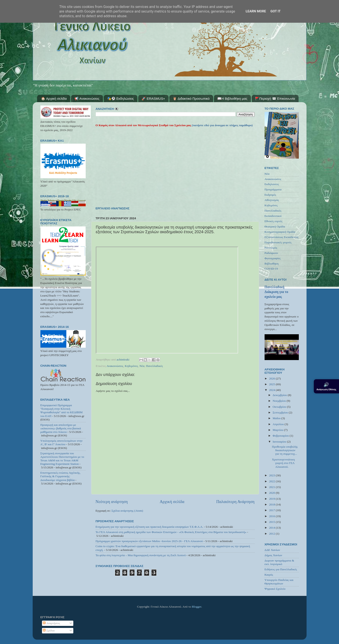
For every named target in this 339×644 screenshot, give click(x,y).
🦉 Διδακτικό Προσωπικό (191, 99)
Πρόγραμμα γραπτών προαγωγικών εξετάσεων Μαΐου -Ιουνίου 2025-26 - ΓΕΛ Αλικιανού (149, 541)
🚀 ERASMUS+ (153, 99)
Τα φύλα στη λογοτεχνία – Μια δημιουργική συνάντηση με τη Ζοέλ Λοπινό (141, 555)
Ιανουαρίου (280, 442)
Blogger (196, 607)
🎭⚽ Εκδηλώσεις (121, 99)
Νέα (142, 366)
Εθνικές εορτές (274, 221)
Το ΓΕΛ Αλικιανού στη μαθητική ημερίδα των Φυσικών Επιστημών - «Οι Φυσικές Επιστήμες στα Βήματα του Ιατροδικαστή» (171, 532)
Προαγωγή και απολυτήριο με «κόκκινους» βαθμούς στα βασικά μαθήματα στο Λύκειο (61, 428)
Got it (275, 11)
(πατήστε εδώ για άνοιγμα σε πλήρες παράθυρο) (222, 125)
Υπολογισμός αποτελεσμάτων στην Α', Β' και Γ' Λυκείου (62, 442)
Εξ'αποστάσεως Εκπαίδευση (281, 237)
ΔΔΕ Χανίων (272, 550)
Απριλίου (279, 424)
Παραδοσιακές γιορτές (278, 242)
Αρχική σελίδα (172, 502)
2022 (272, 481)
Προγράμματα (273, 189)
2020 (272, 493)
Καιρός (269, 575)
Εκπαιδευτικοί (273, 216)
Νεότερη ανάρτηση (112, 502)
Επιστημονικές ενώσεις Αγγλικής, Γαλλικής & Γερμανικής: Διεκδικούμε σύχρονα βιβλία (61, 476)
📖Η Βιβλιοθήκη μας (232, 99)
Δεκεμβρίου (280, 395)
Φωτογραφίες (273, 258)
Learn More (256, 11)
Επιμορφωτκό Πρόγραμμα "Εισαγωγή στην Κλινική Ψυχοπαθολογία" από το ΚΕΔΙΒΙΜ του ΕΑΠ (62, 411)
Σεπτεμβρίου (281, 412)
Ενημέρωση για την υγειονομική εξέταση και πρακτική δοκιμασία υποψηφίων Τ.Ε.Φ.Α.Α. (149, 527)
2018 (272, 504)
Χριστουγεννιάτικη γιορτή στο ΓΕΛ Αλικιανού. (283, 463)
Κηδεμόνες (131, 366)
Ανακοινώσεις (115, 366)
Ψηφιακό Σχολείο (275, 589)
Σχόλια (49, 630)
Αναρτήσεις (51, 623)
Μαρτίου (278, 430)
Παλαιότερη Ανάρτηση (235, 502)
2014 (272, 528)
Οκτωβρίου (280, 407)
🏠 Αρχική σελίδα (54, 99)
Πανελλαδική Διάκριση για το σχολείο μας (276, 292)
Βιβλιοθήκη (272, 264)
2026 (272, 378)
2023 (272, 475)
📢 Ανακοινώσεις (87, 99)
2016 (272, 516)
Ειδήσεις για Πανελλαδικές (281, 569)
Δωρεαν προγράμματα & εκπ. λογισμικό (279, 562)
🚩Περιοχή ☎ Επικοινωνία (275, 99)
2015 (272, 522)
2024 (272, 390)
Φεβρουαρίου (281, 436)
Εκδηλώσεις (272, 184)
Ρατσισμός (271, 248)
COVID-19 (271, 269)
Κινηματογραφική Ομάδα (280, 232)
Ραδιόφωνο (271, 253)
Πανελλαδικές (154, 366)
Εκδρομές (270, 195)
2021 (272, 487)
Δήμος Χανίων (273, 555)
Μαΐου (277, 418)
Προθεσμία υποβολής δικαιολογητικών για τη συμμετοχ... (285, 450)
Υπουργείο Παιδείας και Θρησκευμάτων (279, 582)
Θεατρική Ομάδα (275, 226)
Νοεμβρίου (280, 401)
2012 (272, 534)
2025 (272, 384)
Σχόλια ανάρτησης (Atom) (127, 511)
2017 (272, 510)
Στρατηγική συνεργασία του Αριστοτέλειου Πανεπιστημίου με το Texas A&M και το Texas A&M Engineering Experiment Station (62, 459)
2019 (272, 499)
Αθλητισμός (272, 200)
